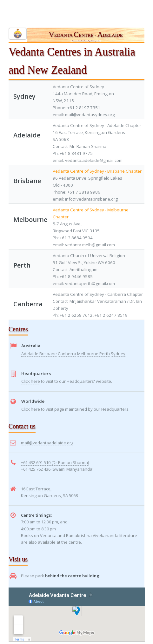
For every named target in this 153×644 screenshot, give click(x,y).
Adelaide (30, 354)
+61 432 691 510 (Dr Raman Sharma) (55, 462)
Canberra (67, 354)
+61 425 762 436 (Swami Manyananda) (57, 469)
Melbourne (88, 354)
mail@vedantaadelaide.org (47, 443)
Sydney (118, 354)
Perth (105, 354)
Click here (31, 381)
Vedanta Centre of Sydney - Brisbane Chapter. (98, 171)
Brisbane (48, 354)
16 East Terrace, (36, 489)
